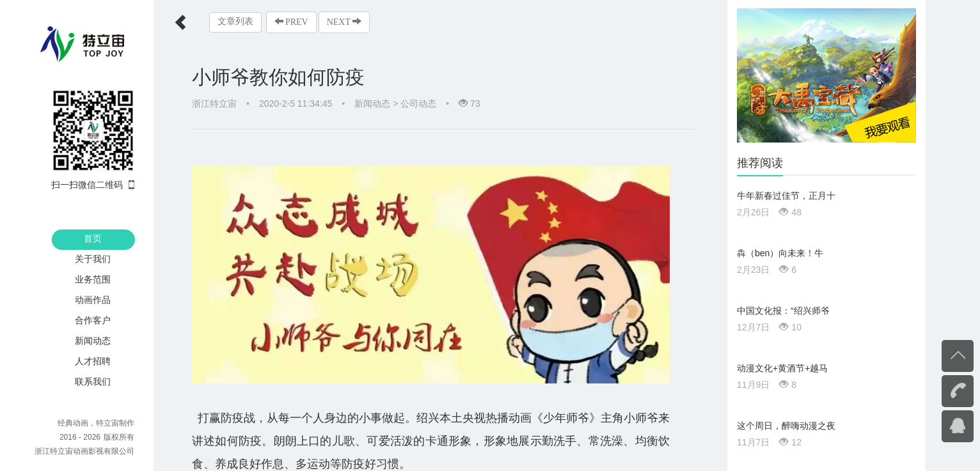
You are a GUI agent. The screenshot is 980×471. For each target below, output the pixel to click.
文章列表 (235, 21)
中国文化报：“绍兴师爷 (783, 311)
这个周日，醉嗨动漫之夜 (786, 426)
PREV (291, 22)
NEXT (344, 22)
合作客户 (93, 320)
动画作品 (93, 300)
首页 (93, 238)
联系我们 (93, 382)
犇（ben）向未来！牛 (780, 253)
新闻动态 (93, 341)
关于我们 (93, 259)
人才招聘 (93, 361)
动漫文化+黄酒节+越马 (782, 368)
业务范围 (93, 279)
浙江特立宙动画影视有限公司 (84, 451)
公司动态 (418, 104)
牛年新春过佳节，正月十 (786, 196)
